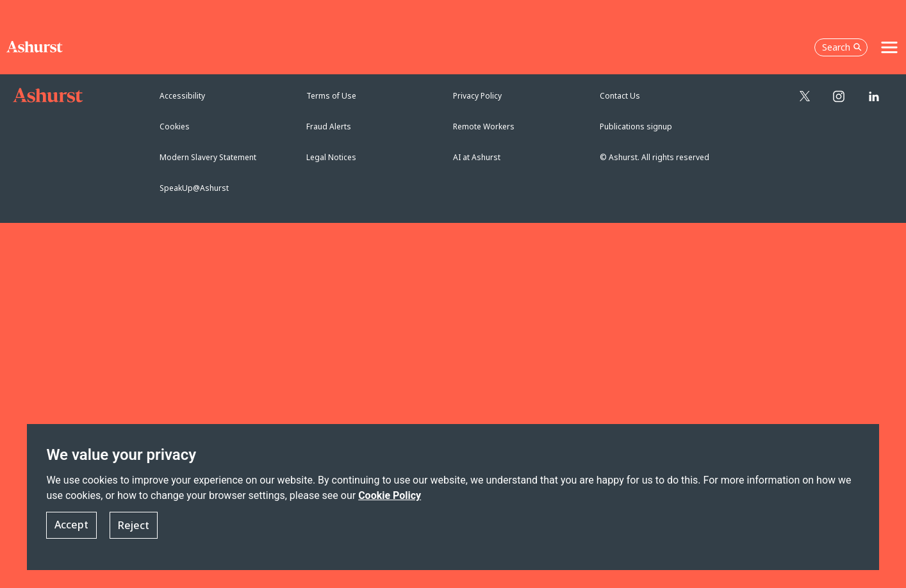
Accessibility (182, 96)
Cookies (175, 127)
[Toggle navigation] (889, 47)
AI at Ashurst (477, 157)
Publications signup (636, 127)
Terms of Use (331, 96)
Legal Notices (331, 157)
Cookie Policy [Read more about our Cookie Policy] (390, 495)
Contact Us (620, 96)
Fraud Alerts (329, 127)
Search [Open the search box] (842, 47)
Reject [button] (134, 525)
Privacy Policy (477, 96)
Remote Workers (484, 127)
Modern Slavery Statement (208, 157)
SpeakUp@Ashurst (194, 188)
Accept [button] (71, 525)
